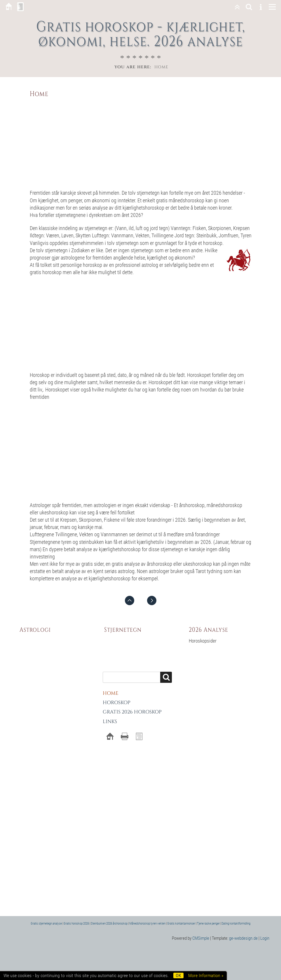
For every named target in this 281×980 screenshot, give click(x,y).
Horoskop (117, 703)
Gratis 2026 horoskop (132, 712)
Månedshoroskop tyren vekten (147, 924)
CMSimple (201, 938)
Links (110, 721)
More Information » (206, 975)
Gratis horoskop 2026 (76, 924)
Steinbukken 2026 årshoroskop (109, 924)
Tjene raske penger (208, 924)
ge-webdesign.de (243, 938)
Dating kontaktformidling (236, 924)
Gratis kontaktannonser (181, 924)
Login (265, 938)
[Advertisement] (141, 142)
